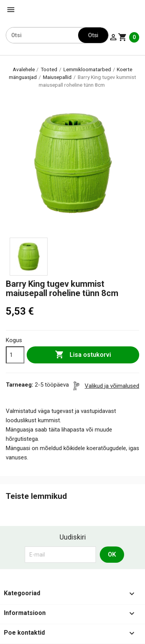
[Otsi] (42, 35)
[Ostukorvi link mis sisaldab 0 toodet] (129, 37)
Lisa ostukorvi (83, 355)
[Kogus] (15, 355)
